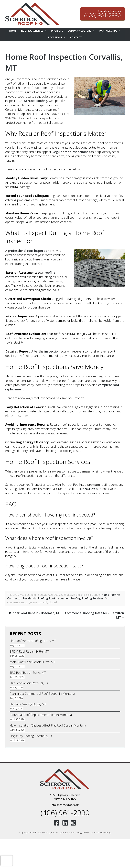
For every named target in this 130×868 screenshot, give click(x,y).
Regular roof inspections (70, 152)
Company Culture (81, 31)
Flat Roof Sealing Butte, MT (28, 704)
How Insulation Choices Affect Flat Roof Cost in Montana (48, 725)
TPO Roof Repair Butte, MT (28, 673)
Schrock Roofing (36, 101)
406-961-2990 (89, 489)
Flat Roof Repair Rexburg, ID (29, 683)
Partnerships (110, 31)
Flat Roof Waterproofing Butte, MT (33, 641)
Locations (57, 37)
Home (13, 31)
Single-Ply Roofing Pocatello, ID (31, 736)
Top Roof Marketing (100, 832)
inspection (52, 351)
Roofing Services (34, 31)
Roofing (76, 598)
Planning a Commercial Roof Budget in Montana (42, 694)
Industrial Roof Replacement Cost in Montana (41, 715)
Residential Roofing (35, 598)
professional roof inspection (29, 251)
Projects (57, 31)
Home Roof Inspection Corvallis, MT (48, 62)
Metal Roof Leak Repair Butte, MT (32, 662)
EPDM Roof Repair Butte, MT (29, 651)
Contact (76, 37)
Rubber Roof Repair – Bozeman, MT (33, 613)
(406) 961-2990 (65, 813)
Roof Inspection (59, 598)
